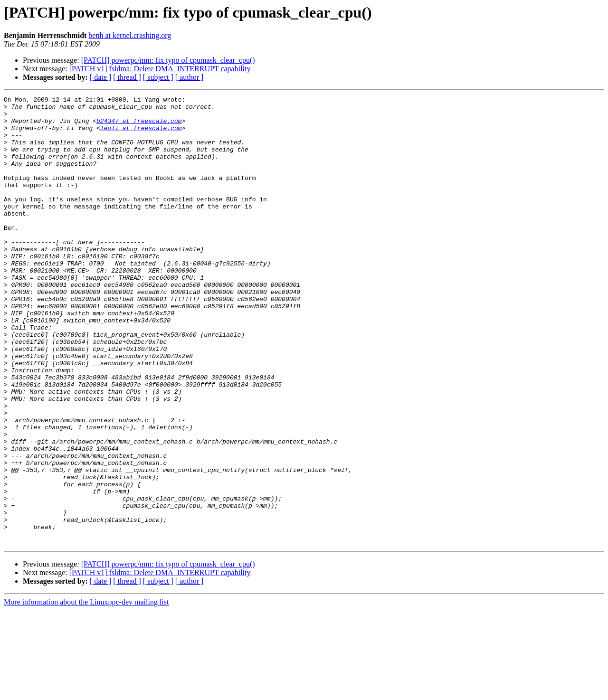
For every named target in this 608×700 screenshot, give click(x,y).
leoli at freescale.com (141, 135)
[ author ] (190, 77)
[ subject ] (158, 77)
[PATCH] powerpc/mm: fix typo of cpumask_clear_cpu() (168, 60)
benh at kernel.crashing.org (130, 35)
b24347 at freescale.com (139, 126)
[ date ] (100, 77)
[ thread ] (127, 77)
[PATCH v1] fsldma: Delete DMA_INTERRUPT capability (160, 69)
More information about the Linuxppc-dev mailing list (86, 692)
